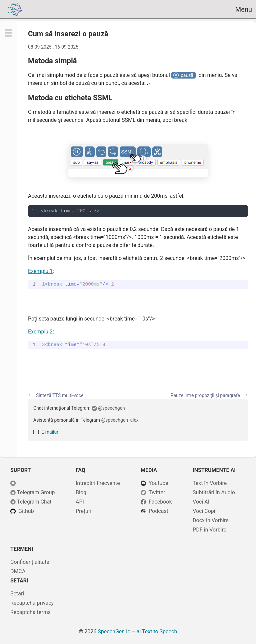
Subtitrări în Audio (214, 492)
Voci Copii (205, 511)
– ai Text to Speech (137, 632)
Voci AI (201, 502)
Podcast (158, 511)
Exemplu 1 (40, 271)
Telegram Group (36, 492)
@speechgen (111, 408)
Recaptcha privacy (32, 603)
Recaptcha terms (30, 612)
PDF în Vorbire (209, 530)
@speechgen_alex (120, 420)
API (80, 502)
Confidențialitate (30, 562)
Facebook (160, 502)
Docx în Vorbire (211, 520)
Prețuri (83, 511)
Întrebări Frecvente (98, 483)
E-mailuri (50, 432)
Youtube (158, 483)
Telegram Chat (34, 502)
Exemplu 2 (40, 332)
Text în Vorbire (210, 483)
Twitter (157, 492)
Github (26, 511)
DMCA (18, 571)
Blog (81, 492)
